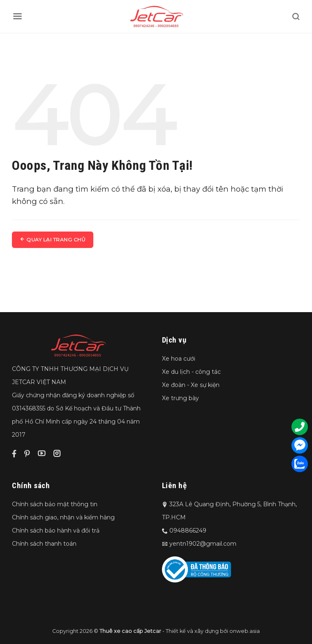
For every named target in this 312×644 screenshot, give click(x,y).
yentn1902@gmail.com (203, 544)
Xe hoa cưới (179, 359)
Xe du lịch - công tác (191, 372)
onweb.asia (245, 631)
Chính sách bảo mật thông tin (55, 504)
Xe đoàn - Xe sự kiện (191, 385)
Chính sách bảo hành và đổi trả (56, 530)
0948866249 (188, 530)
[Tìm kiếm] (296, 16)
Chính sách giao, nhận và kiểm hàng (63, 517)
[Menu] (17, 16)
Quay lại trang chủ (53, 240)
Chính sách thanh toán (44, 544)
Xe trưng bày (180, 398)
